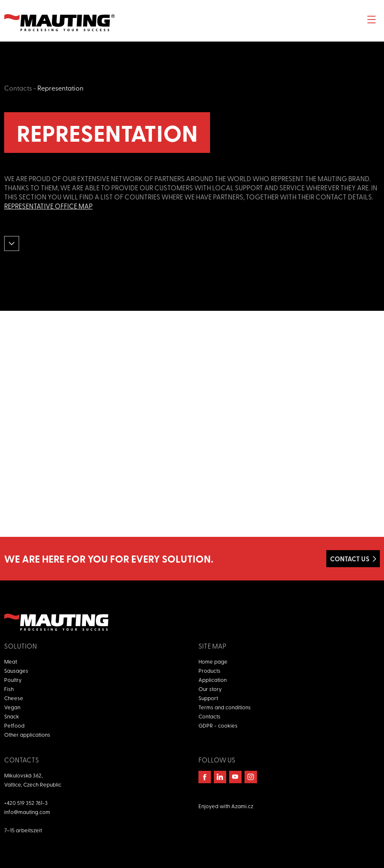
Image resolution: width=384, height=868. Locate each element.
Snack (12, 716)
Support (208, 698)
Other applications (27, 734)
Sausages (16, 670)
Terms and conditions (225, 707)
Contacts (18, 88)
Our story (210, 689)
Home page (213, 661)
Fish (9, 689)
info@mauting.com (27, 812)
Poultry (13, 680)
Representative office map (48, 206)
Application (213, 680)
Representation (60, 88)
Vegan (12, 707)
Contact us (350, 559)
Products (209, 670)
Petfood (14, 725)
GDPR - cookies (218, 725)
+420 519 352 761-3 (26, 803)
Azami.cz (242, 806)
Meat (11, 661)
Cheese (14, 698)
